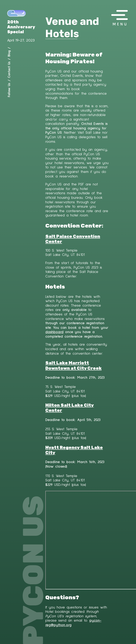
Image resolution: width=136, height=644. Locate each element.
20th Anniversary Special (21, 27)
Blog (9, 53)
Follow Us (9, 90)
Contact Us (9, 70)
